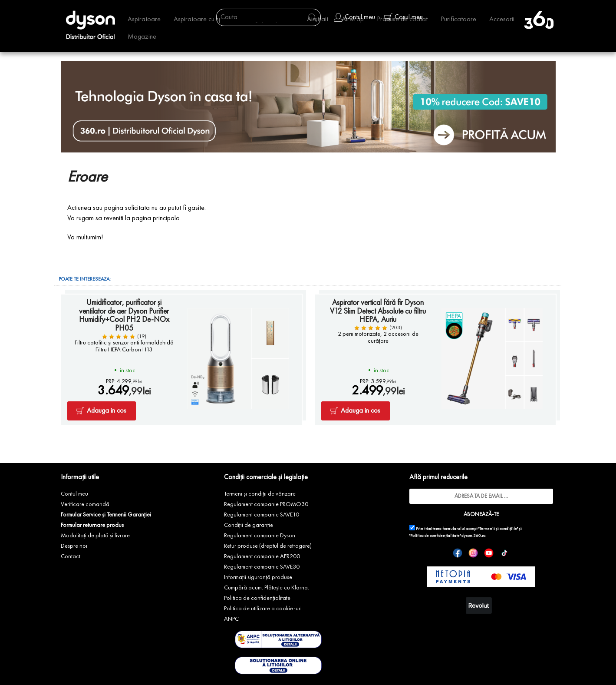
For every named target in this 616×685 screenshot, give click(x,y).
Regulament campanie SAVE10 (262, 515)
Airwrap (353, 20)
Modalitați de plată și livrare (95, 536)
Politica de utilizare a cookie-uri (263, 609)
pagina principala (156, 218)
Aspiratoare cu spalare (205, 20)
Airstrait (318, 20)
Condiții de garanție (249, 525)
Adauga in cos (107, 411)
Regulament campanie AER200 (262, 556)
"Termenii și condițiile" (498, 529)
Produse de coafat (402, 20)
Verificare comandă (85, 504)
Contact (71, 556)
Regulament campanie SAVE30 (262, 567)
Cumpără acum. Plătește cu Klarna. (267, 588)
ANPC (231, 619)
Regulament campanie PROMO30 (266, 504)
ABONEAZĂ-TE (481, 515)
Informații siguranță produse (258, 577)
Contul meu (74, 494)
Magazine (142, 37)
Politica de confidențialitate (257, 598)
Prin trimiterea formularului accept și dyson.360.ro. (466, 531)
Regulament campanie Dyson (260, 536)
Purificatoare (458, 20)
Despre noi (74, 546)
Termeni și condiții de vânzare (260, 494)
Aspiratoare (144, 20)
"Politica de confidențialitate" (435, 536)
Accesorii (502, 20)
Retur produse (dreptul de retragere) (268, 546)
